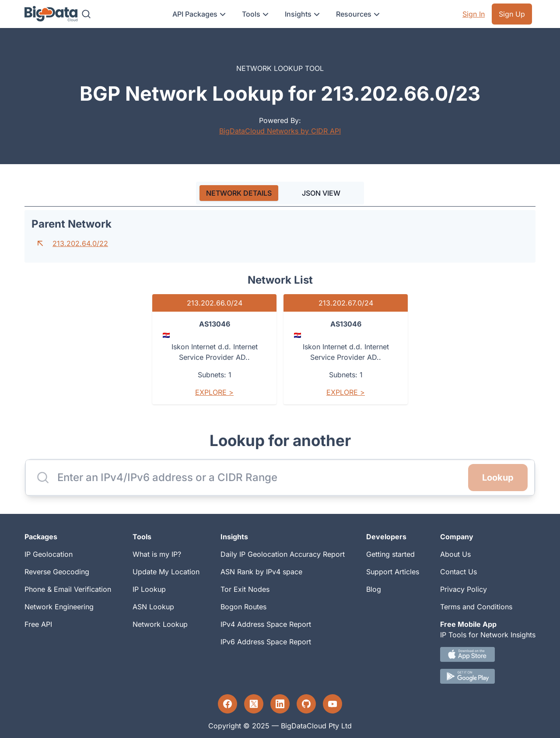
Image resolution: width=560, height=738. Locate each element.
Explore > (214, 392)
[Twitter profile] (254, 704)
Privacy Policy (464, 589)
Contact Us (458, 572)
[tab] (239, 193)
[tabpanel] (280, 311)
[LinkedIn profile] (280, 704)
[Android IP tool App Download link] (488, 676)
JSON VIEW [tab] (321, 193)
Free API (38, 624)
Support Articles (393, 572)
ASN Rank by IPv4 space (261, 572)
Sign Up (512, 14)
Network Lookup (160, 624)
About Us (455, 554)
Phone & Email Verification (68, 589)
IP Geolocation (49, 554)
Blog (374, 589)
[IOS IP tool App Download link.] (488, 654)
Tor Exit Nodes (245, 589)
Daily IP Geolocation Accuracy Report (283, 554)
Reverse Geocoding (57, 572)
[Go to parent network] (40, 243)
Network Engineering (59, 607)
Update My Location (166, 572)
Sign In (474, 14)
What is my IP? (157, 554)
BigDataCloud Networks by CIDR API (280, 131)
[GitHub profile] (306, 704)
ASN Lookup (153, 607)
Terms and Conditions (476, 607)
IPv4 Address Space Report (266, 624)
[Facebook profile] (227, 704)
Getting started (390, 554)
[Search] (86, 14)
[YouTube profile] (332, 704)
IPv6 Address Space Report (266, 642)
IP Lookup (149, 589)
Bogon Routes (243, 607)
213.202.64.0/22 (80, 243)
